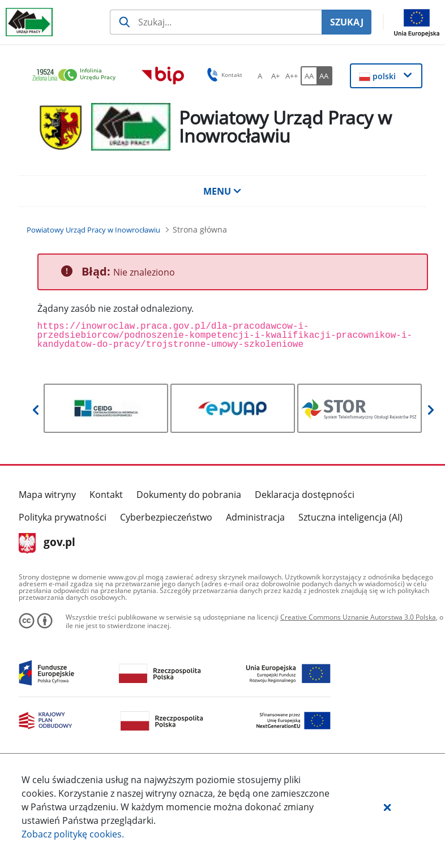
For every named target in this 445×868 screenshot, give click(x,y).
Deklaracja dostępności (305, 495)
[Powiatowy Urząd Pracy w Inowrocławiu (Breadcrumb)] (93, 230)
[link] (77, 76)
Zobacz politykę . (73, 834)
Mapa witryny (47, 495)
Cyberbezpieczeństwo (166, 517)
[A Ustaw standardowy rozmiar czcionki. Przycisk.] (260, 76)
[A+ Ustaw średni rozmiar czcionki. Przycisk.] (276, 76)
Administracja (255, 517)
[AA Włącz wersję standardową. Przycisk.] (309, 76)
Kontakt (106, 495)
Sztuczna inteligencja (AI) (350, 517)
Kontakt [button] (223, 75)
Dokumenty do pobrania (189, 495)
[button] (387, 807)
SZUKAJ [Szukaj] (347, 22)
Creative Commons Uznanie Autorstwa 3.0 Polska (358, 617)
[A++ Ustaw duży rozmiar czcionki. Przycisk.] (292, 76)
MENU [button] (222, 191)
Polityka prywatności (63, 517)
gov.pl (47, 543)
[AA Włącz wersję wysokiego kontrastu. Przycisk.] (324, 76)
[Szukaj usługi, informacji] (216, 22)
